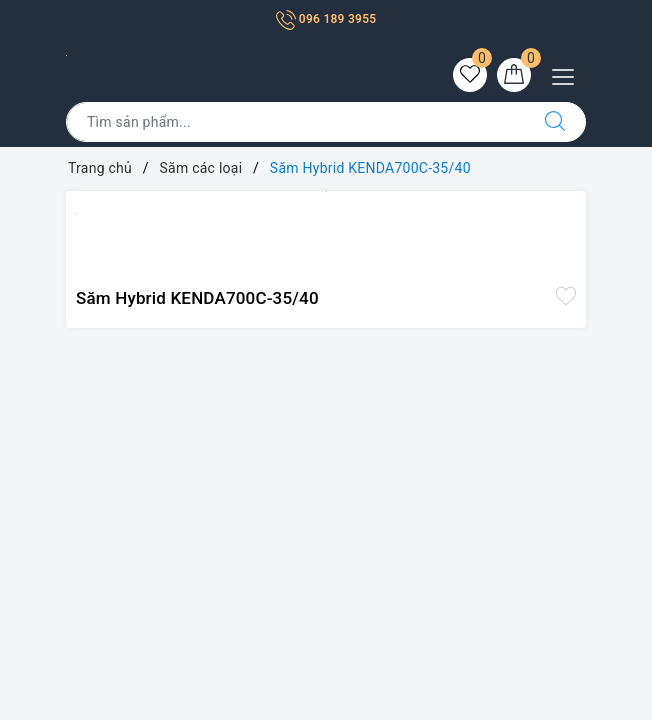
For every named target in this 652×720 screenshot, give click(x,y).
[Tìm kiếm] (555, 122)
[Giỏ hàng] (514, 75)
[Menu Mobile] (568, 74)
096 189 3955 (326, 19)
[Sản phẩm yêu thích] (470, 75)
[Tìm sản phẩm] (295, 122)
